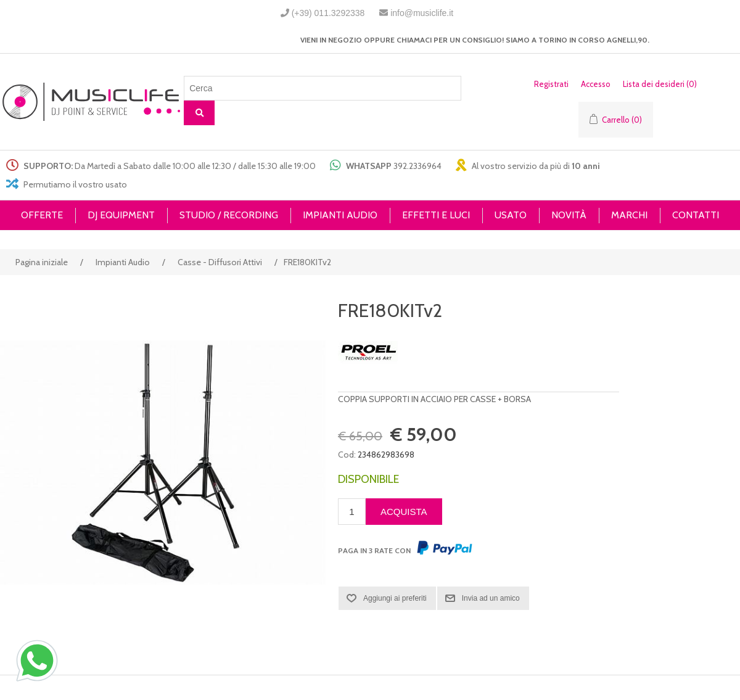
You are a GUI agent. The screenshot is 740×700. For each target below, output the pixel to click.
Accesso (596, 84)
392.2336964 (417, 166)
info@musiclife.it (422, 13)
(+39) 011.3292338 (328, 13)
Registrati (551, 84)
